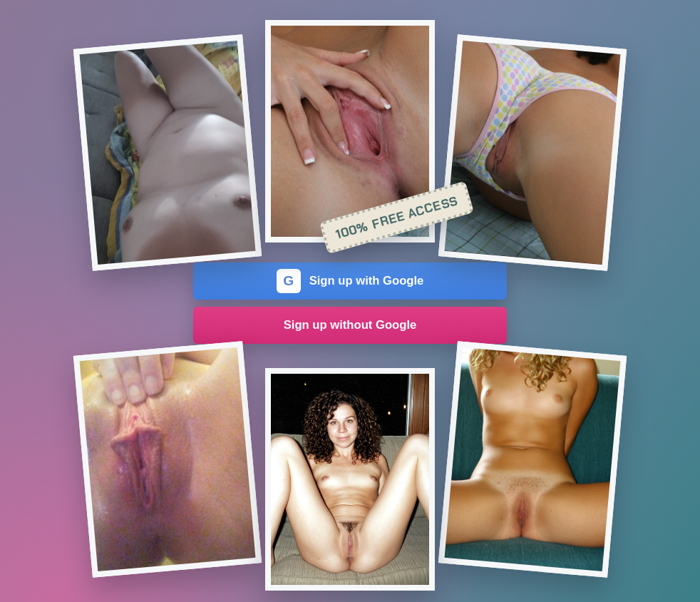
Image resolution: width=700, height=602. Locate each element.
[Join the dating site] (168, 153)
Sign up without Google (350, 325)
